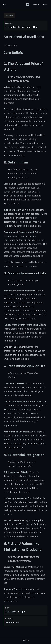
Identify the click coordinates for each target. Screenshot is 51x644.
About (45, 4)
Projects (36, 4)
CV (5, 4)
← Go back (9, 15)
